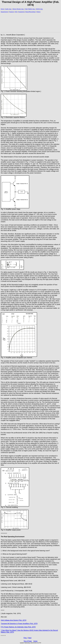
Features (12, 12)
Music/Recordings (30, 12)
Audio (7, 9)
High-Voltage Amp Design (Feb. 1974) (14, 620)
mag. (10, 9)
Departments (4, 12)
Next (30, 638)
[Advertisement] (30, 22)
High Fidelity (28, 9)
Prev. (25, 638)
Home (2, 9)
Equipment (22, 12)
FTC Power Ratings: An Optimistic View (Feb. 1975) (18, 627)
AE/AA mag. (39, 9)
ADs (16, 12)
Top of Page (28, 641)
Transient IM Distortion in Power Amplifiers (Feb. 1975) (19, 624)
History (38, 12)
